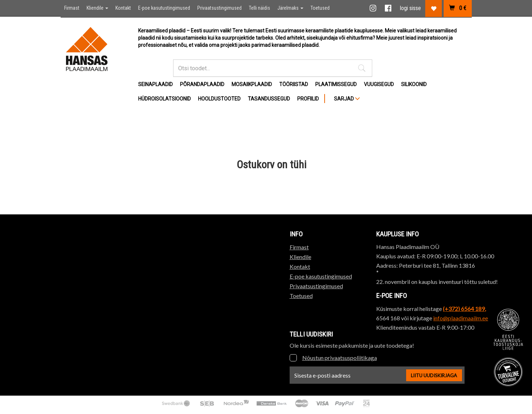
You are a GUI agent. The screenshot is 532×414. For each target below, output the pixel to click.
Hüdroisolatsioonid (164, 99)
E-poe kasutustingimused (164, 8)
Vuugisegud (379, 84)
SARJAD (347, 99)
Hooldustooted (219, 99)
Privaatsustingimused (219, 8)
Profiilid (308, 99)
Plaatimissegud (336, 84)
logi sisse (410, 8)
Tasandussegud (269, 99)
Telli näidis (260, 8)
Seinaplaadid (155, 84)
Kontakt (123, 8)
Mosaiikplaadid (252, 84)
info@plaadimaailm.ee (461, 318)
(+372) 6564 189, (464, 309)
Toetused (320, 8)
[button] (362, 68)
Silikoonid (414, 84)
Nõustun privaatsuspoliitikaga (340, 358)
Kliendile (97, 8)
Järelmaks (290, 8)
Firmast (72, 8)
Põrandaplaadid (202, 84)
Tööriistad (294, 84)
